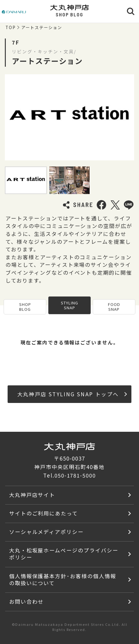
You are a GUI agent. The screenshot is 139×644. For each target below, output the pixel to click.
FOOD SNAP (114, 307)
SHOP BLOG (25, 307)
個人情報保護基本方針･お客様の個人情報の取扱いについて (63, 579)
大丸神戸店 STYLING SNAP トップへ (72, 394)
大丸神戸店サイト (32, 495)
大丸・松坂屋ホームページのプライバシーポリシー (64, 554)
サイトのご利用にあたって (44, 513)
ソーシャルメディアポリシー (46, 532)
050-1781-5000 (75, 475)
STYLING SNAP (69, 305)
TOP (11, 28)
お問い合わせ (26, 601)
